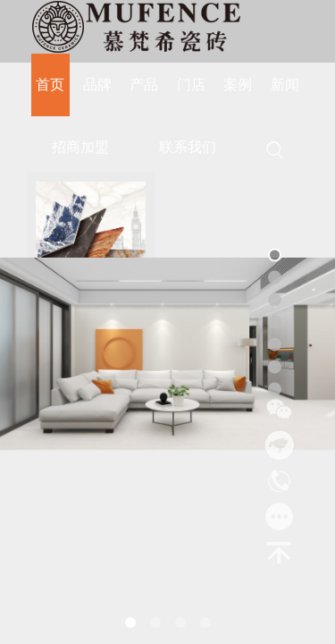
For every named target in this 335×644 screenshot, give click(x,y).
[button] (130, 623)
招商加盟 (80, 147)
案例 (238, 85)
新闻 (285, 85)
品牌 (97, 85)
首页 (50, 85)
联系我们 (188, 147)
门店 (191, 85)
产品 (144, 85)
